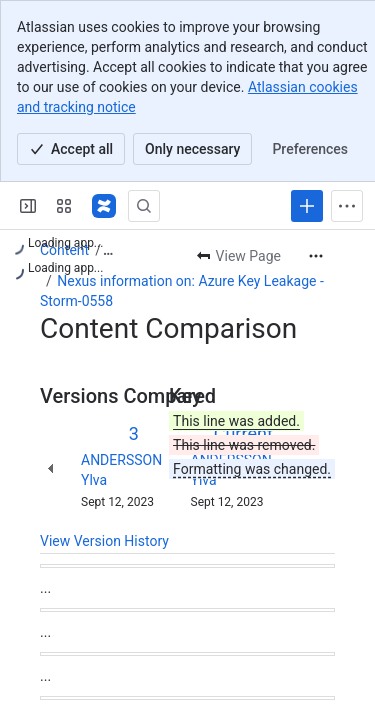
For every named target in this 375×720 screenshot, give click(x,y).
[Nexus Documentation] (104, 206)
